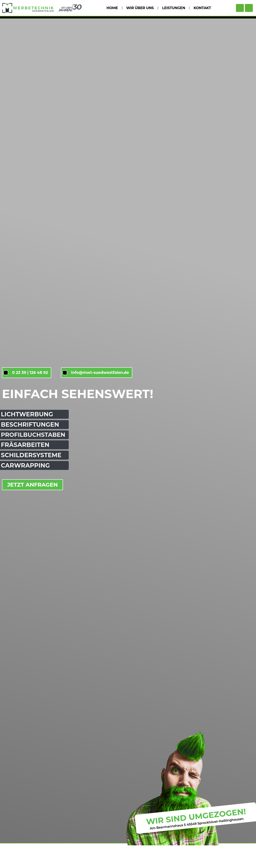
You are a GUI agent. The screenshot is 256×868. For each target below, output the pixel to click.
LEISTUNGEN (174, 8)
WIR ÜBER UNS (140, 8)
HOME (112, 8)
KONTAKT (202, 8)
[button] (9, 859)
